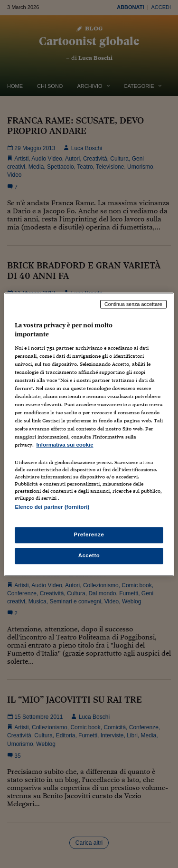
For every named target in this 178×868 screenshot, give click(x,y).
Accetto (89, 555)
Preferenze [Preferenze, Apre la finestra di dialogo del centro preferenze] (89, 534)
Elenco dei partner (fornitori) (52, 507)
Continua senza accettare (133, 304)
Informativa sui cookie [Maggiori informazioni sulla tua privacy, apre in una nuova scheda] (65, 445)
